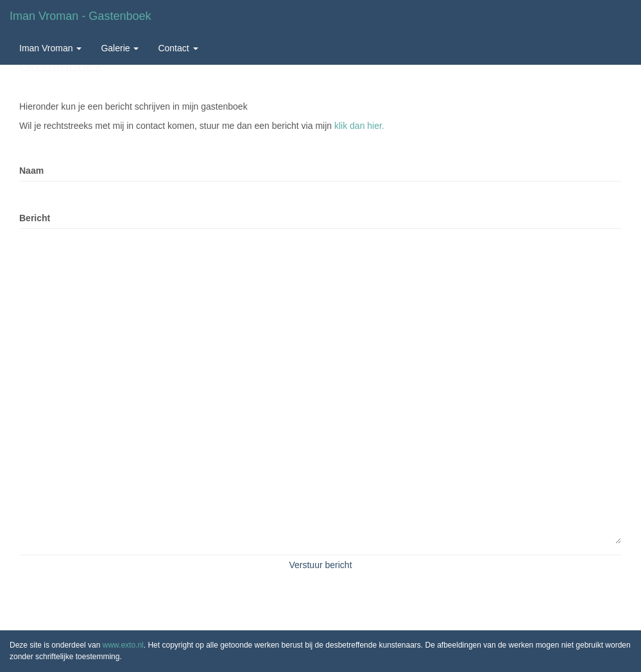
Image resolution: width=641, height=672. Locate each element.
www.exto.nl (123, 645)
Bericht (35, 218)
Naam (31, 171)
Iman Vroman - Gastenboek (80, 16)
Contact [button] (178, 48)
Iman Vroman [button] (50, 48)
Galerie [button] (120, 48)
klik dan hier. (359, 126)
